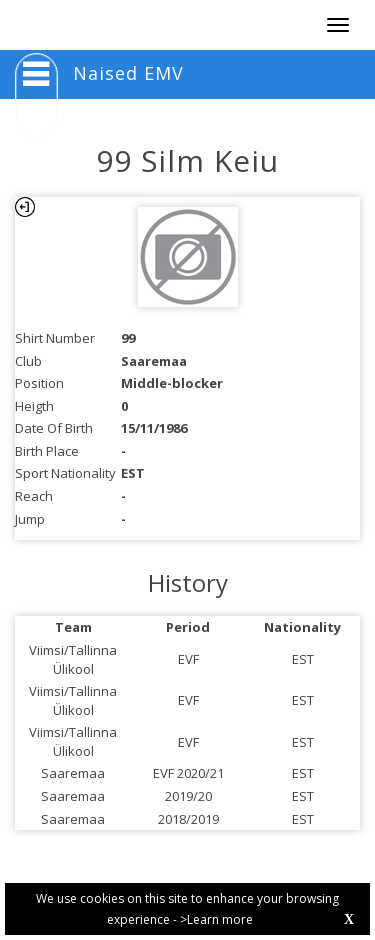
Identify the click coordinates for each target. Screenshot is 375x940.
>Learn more (216, 919)
